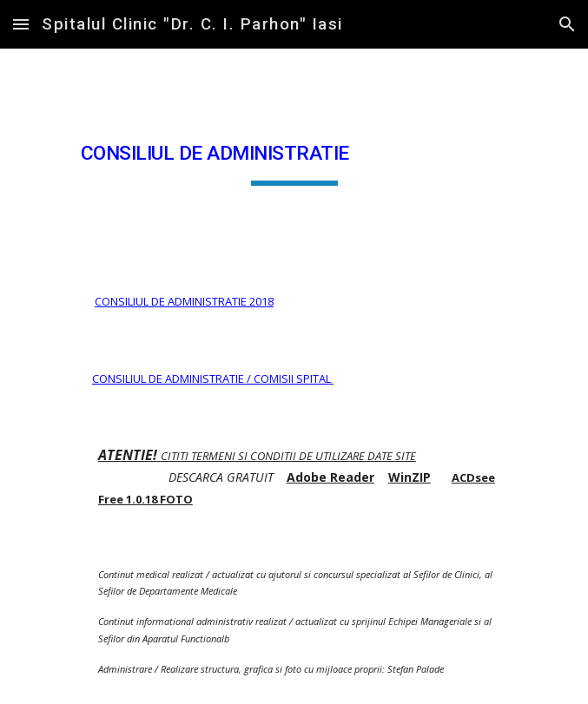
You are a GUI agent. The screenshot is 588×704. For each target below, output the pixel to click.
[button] (21, 24)
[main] (294, 155)
